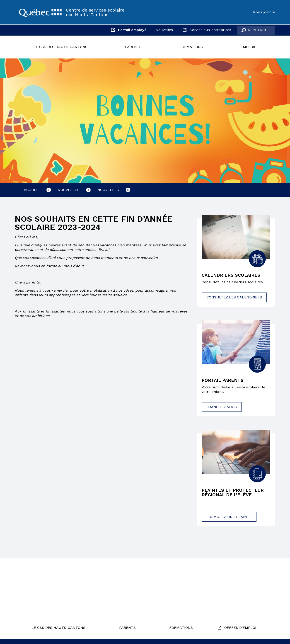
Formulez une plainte (229, 517)
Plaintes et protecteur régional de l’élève (233, 493)
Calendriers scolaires (231, 275)
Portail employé (132, 30)
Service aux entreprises (210, 30)
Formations (191, 47)
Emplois (249, 47)
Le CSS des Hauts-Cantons (60, 47)
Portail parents (223, 381)
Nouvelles (164, 30)
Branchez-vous (222, 407)
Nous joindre (264, 12)
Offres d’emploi (240, 628)
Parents (133, 47)
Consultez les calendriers (234, 297)
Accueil (32, 190)
